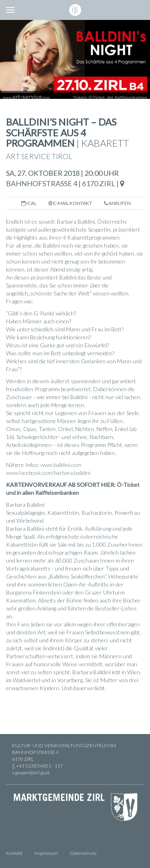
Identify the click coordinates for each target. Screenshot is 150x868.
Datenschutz (83, 853)
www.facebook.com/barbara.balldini (48, 473)
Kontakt (14, 853)
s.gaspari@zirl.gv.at (31, 773)
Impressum (46, 853)
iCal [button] (29, 203)
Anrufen (117, 203)
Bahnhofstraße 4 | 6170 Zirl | (65, 183)
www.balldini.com (61, 465)
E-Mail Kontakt (70, 203)
